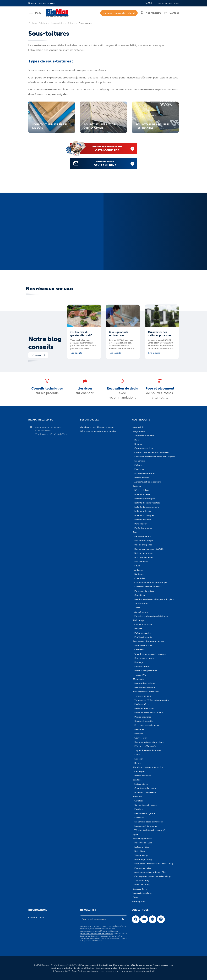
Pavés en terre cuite (144, 708)
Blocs (137, 440)
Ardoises (139, 570)
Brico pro (138, 797)
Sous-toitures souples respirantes (153, 126)
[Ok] (123, 919)
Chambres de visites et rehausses (150, 654)
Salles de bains (141, 784)
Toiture (71, 23)
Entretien (139, 759)
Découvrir (38, 355)
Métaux (138, 465)
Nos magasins (139, 901)
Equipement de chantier (146, 826)
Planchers (139, 469)
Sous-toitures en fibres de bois (50, 126)
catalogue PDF (111, 148)
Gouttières (140, 595)
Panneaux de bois (143, 536)
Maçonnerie (139, 431)
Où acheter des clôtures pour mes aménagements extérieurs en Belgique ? (160, 334)
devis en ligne (109, 163)
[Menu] (35, 13)
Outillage (139, 801)
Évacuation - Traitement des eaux (149, 641)
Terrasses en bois (143, 696)
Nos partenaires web (163, 965)
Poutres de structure (144, 473)
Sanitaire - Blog (142, 880)
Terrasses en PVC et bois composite (152, 700)
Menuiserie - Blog (143, 868)
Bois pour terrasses (144, 557)
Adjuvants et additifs (144, 436)
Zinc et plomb (141, 612)
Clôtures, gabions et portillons (149, 742)
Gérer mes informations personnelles (98, 431)
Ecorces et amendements (147, 725)
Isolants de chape (143, 520)
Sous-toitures (141, 603)
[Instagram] (161, 919)
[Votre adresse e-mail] (103, 919)
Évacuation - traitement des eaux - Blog (154, 864)
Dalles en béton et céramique (149, 713)
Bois (135, 532)
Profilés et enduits (143, 637)
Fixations (139, 809)
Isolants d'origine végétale (147, 503)
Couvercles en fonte (144, 658)
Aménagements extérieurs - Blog (150, 872)
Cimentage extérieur (144, 448)
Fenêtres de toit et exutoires (148, 587)
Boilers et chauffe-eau (145, 792)
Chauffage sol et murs (145, 788)
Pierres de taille (142, 478)
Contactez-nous (36, 917)
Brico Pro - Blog (142, 885)
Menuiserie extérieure (145, 683)
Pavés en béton (142, 704)
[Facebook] (136, 919)
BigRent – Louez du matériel (119, 13)
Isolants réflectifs (143, 511)
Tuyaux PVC (140, 675)
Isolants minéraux (143, 494)
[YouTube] (144, 919)
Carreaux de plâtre (143, 624)
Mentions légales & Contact (94, 965)
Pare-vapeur (140, 524)
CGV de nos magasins (141, 965)
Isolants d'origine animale (147, 507)
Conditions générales (119, 965)
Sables (137, 755)
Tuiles (137, 608)
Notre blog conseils (45, 343)
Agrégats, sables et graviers (148, 482)
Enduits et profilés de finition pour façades (155, 457)
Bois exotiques (141, 562)
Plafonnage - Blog (143, 859)
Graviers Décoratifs (144, 721)
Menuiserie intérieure (145, 687)
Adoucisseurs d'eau (144, 645)
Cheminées (140, 578)
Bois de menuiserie (143, 553)
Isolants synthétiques (145, 499)
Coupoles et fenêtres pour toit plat (151, 582)
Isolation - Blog (142, 847)
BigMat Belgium (38, 23)
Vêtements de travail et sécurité (150, 830)
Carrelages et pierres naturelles (148, 767)
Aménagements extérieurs (146, 692)
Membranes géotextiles (146, 671)
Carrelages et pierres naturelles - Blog (153, 876)
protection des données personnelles (96, 934)
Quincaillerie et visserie (145, 805)
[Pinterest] (153, 919)
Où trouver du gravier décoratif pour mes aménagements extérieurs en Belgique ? (81, 334)
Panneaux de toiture (144, 591)
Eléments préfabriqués (145, 746)
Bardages (139, 574)
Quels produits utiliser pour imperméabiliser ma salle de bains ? (122, 334)
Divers (137, 763)
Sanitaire (137, 780)
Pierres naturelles (143, 717)
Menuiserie (138, 679)
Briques (138, 444)
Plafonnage (139, 620)
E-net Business (79, 971)
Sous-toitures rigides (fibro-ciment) (100, 126)
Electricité (139, 818)
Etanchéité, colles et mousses (149, 822)
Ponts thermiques (143, 528)
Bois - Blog (140, 851)
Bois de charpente (143, 545)
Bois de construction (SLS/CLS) (149, 549)
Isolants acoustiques (144, 515)
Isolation (137, 486)
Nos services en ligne (142, 893)
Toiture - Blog (141, 855)
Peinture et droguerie (145, 813)
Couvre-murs (141, 738)
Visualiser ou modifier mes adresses (97, 427)
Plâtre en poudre (142, 633)
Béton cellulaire (142, 490)
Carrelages (140, 771)
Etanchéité (140, 461)
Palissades (139, 729)
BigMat (135, 834)
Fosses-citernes (142, 666)
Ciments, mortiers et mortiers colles (152, 452)
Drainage (139, 662)
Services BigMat (141, 889)
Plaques (138, 629)
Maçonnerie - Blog (143, 843)
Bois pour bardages (144, 541)
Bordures (139, 734)
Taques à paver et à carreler (148, 750)
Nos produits (57, 23)
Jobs (135, 897)
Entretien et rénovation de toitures (151, 616)
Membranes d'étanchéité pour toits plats (154, 599)
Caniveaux (139, 650)
